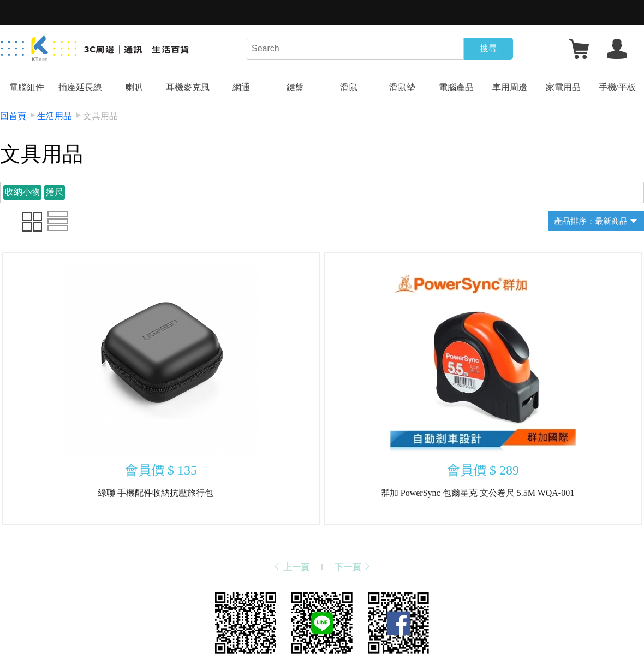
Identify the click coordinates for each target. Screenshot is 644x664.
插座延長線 (80, 87)
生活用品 (55, 116)
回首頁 (13, 116)
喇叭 (134, 87)
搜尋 (488, 48)
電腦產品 (456, 87)
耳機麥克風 (188, 87)
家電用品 (563, 87)
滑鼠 (349, 87)
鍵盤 (295, 87)
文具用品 (100, 116)
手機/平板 (617, 87)
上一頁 (291, 567)
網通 (241, 87)
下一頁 (353, 567)
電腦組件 (27, 87)
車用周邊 (510, 87)
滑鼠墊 (402, 87)
